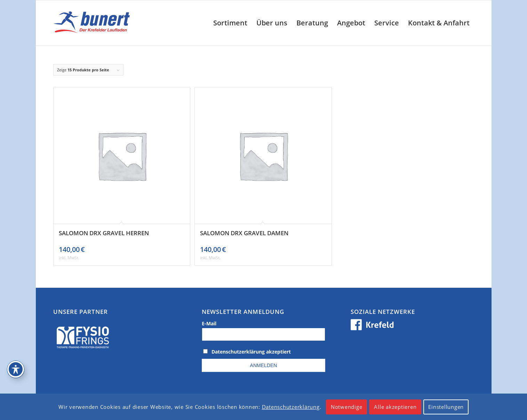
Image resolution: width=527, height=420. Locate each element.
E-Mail (209, 323)
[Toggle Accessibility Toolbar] (16, 369)
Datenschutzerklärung (291, 407)
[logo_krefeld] (93, 23)
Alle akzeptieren (395, 407)
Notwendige (347, 407)
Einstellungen (446, 407)
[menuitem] (230, 23)
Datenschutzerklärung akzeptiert (251, 352)
